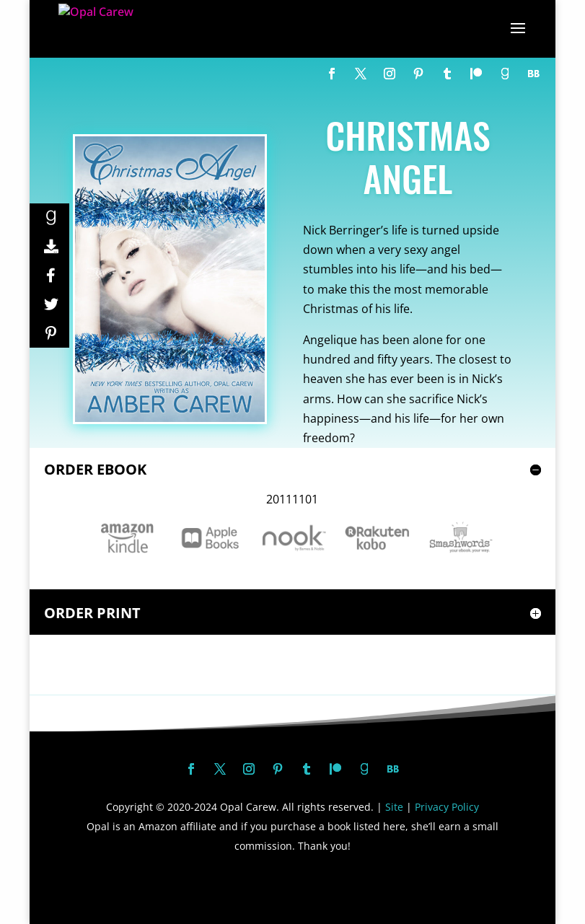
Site (394, 807)
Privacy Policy (447, 807)
